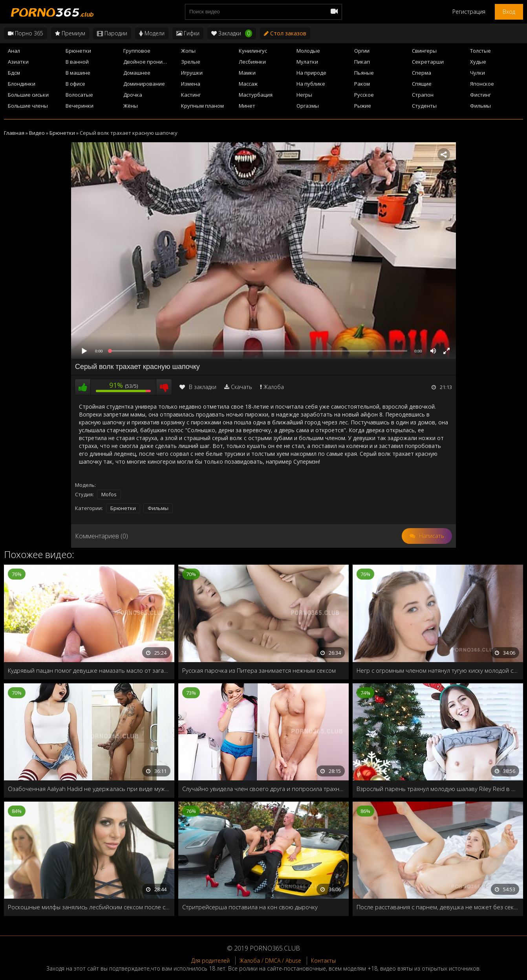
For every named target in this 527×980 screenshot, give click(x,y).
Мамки (247, 73)
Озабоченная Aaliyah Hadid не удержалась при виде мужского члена (89, 789)
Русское (364, 95)
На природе (311, 73)
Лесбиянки (252, 62)
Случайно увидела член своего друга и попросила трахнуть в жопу (263, 789)
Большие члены (28, 106)
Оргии (362, 51)
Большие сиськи (28, 95)
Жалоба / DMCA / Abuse (270, 961)
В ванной (77, 62)
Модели (152, 33)
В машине (78, 73)
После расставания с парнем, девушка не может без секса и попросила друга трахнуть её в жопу (438, 907)
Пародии (112, 33)
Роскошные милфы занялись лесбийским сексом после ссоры (89, 907)
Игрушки (192, 73)
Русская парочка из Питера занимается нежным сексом (259, 670)
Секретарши (428, 62)
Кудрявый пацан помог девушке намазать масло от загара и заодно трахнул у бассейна (89, 670)
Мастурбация (256, 95)
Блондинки (22, 84)
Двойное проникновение (150, 62)
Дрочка (133, 95)
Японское (482, 84)
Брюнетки (78, 51)
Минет (247, 106)
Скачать (242, 387)
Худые (478, 62)
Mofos (109, 494)
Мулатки (307, 62)
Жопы (188, 51)
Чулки (478, 73)
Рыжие (363, 106)
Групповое (137, 51)
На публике (311, 84)
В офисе (75, 84)
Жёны (131, 106)
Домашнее (137, 73)
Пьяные (364, 73)
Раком (362, 84)
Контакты (323, 961)
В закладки (198, 387)
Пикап (362, 62)
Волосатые (79, 95)
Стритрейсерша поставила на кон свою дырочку (250, 907)
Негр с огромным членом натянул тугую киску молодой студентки (438, 670)
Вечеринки (80, 106)
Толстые (480, 51)
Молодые (308, 51)
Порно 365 (26, 33)
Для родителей (210, 961)
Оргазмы (308, 106)
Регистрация (469, 12)
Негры (304, 95)
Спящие (422, 84)
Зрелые (191, 62)
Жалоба (274, 387)
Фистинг (480, 95)
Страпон (423, 95)
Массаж (248, 84)
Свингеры (424, 51)
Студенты (424, 106)
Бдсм (14, 73)
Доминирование (144, 84)
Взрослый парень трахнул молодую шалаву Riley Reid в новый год (438, 789)
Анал (14, 51)
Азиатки (18, 62)
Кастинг (191, 95)
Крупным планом (202, 106)
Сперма (422, 73)
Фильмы (480, 106)
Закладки (232, 33)
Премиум (70, 33)
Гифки (188, 33)
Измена (191, 84)
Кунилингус (253, 51)
